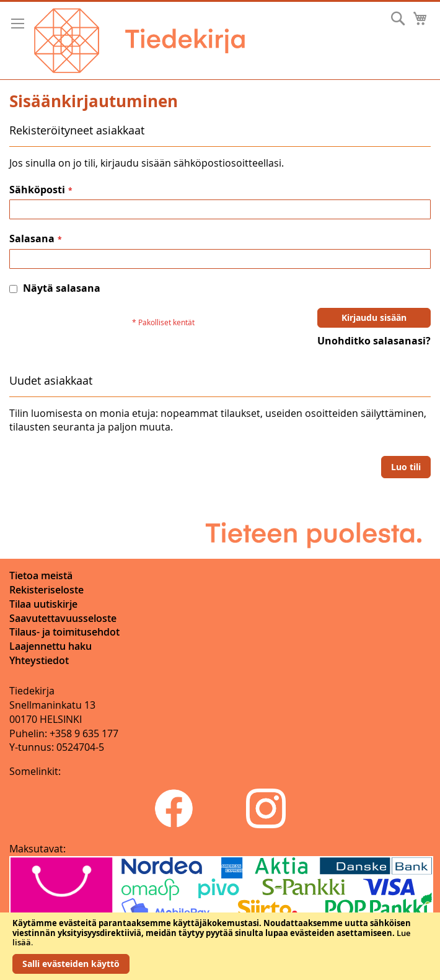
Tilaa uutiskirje (43, 604)
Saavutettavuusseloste (63, 618)
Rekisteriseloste (46, 590)
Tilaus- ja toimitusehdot (64, 632)
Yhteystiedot (39, 660)
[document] (220, 946)
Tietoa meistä (41, 575)
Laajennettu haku (51, 646)
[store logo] (139, 41)
